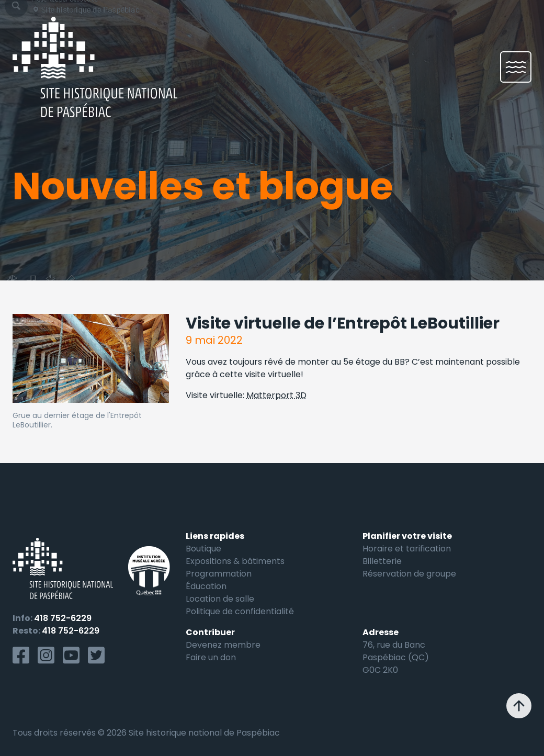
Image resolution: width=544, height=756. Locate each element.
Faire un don (211, 657)
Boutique (203, 549)
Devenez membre (223, 645)
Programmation (219, 574)
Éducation (206, 586)
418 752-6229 (63, 618)
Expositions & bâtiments (235, 561)
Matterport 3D (276, 395)
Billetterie (382, 561)
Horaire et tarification (407, 549)
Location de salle (220, 599)
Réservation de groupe (409, 574)
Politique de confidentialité (240, 611)
